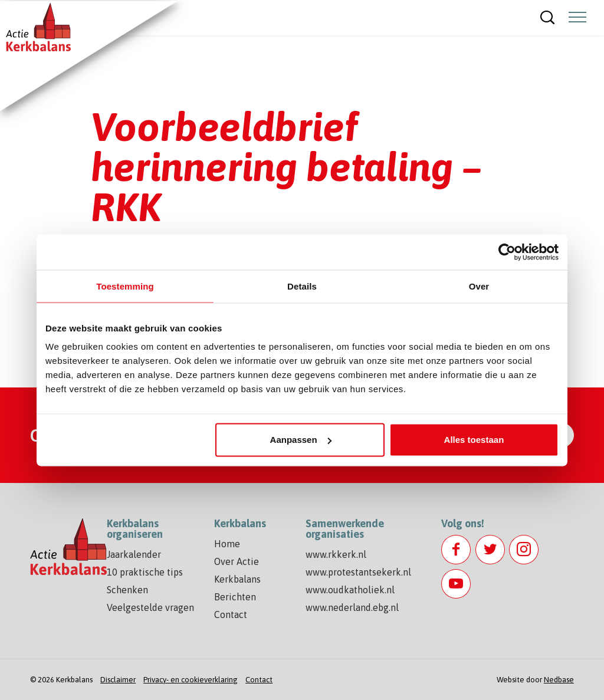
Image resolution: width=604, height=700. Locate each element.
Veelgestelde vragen (150, 607)
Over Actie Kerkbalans (237, 570)
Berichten (235, 597)
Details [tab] (302, 286)
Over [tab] (479, 286)
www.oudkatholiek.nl (350, 590)
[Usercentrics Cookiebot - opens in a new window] (507, 252)
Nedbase (559, 680)
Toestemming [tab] (125, 286)
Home (227, 544)
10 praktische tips (145, 572)
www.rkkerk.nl (336, 554)
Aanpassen (301, 440)
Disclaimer (118, 680)
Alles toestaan (474, 440)
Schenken (127, 590)
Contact (231, 614)
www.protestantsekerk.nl (358, 572)
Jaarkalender (134, 554)
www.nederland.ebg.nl (352, 607)
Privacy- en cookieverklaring (191, 680)
